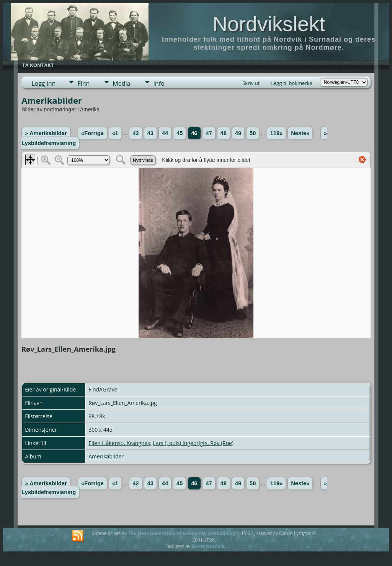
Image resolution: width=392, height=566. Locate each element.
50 (253, 133)
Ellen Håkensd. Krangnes (119, 443)
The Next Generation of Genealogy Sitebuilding (181, 533)
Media (121, 83)
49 (238, 133)
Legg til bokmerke (292, 83)
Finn (83, 83)
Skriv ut (251, 83)
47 (209, 133)
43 (150, 133)
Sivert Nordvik (208, 546)
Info (159, 83)
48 (224, 133)
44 (165, 133)
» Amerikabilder (46, 133)
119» (277, 133)
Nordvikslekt (269, 24)
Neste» (300, 133)
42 (136, 133)
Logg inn (43, 83)
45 (180, 133)
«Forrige (92, 133)
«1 (115, 133)
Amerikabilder (106, 456)
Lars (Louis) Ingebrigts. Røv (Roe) (193, 443)
